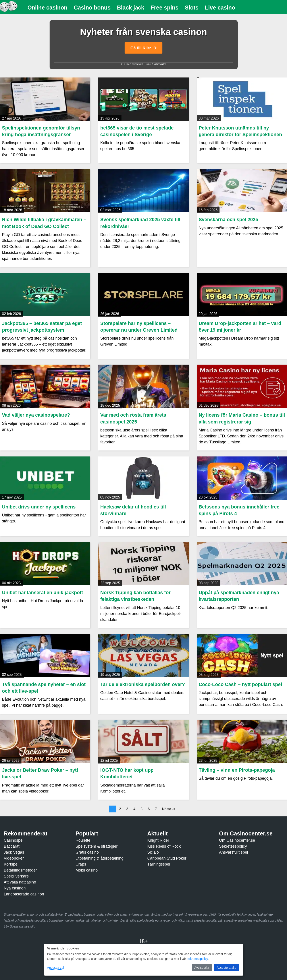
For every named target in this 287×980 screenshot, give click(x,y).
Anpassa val (56, 968)
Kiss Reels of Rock (164, 846)
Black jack (131, 8)
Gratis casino (87, 852)
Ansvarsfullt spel (234, 852)
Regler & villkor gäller (155, 64)
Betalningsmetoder (20, 870)
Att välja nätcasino (20, 882)
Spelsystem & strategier (96, 846)
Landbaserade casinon (24, 894)
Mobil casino (87, 870)
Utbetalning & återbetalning (99, 858)
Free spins (165, 8)
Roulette (83, 840)
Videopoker (14, 858)
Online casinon (47, 8)
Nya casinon (15, 888)
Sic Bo (153, 852)
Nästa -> (169, 809)
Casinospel (14, 840)
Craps (81, 864)
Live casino (220, 8)
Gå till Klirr (143, 48)
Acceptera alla (226, 968)
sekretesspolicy (197, 959)
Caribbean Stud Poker (167, 858)
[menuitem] (47, 8)
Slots (192, 8)
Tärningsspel (159, 864)
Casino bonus (92, 8)
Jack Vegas (14, 852)
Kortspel (11, 864)
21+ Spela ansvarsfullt (132, 64)
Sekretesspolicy (233, 846)
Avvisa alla (202, 968)
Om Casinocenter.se (237, 840)
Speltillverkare (16, 876)
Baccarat (12, 846)
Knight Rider (158, 840)
